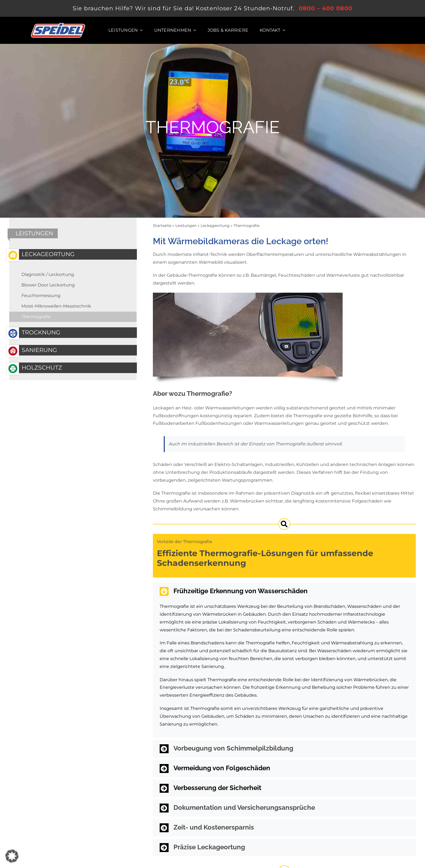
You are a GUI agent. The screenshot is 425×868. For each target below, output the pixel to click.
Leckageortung (215, 226)
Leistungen (186, 226)
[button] (284, 591)
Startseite (162, 226)
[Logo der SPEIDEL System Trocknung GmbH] (58, 25)
